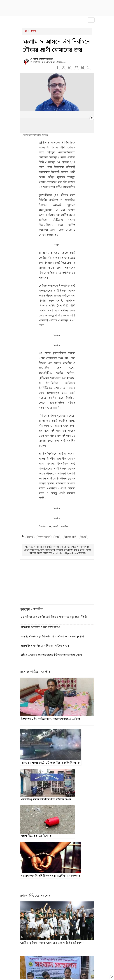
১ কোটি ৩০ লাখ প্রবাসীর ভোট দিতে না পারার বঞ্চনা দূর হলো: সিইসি (54, 617)
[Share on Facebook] (58, 68)
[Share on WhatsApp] (70, 68)
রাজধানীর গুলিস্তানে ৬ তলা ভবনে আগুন (40, 627)
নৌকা (57, 537)
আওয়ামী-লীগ (70, 537)
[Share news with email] (76, 69)
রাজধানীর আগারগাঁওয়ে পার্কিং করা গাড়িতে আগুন (45, 646)
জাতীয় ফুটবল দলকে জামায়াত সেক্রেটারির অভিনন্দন (52, 943)
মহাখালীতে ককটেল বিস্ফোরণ (37, 836)
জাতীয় (33, 31)
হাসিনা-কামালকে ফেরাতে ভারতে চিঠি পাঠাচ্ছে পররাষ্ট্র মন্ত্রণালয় (51, 655)
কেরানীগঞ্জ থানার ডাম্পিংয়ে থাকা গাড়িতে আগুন (46, 799)
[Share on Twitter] (64, 68)
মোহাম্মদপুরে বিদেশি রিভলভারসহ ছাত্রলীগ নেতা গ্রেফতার (51, 876)
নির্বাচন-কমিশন (44, 537)
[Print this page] (83, 68)
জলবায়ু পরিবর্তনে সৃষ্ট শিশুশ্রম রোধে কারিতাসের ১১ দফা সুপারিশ (52, 637)
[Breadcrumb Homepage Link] (26, 31)
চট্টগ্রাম (83, 537)
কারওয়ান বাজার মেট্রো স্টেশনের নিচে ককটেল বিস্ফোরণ (51, 763)
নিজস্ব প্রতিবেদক (40, 59)
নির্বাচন (30, 537)
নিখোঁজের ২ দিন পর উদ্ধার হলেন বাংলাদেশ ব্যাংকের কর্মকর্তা (50, 719)
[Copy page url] (89, 68)
